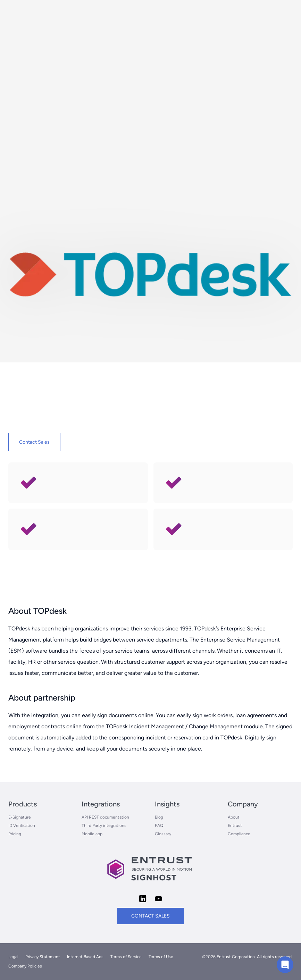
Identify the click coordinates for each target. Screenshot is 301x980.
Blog (159, 817)
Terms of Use (161, 957)
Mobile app (92, 834)
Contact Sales (34, 442)
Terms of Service (126, 957)
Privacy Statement (43, 957)
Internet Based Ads (85, 957)
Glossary (163, 834)
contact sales (150, 916)
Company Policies (25, 966)
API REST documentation (105, 817)
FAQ (159, 826)
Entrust (235, 826)
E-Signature (20, 817)
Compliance (239, 834)
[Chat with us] (285, 965)
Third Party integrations (104, 826)
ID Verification (22, 826)
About (234, 817)
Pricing (15, 834)
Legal (13, 957)
